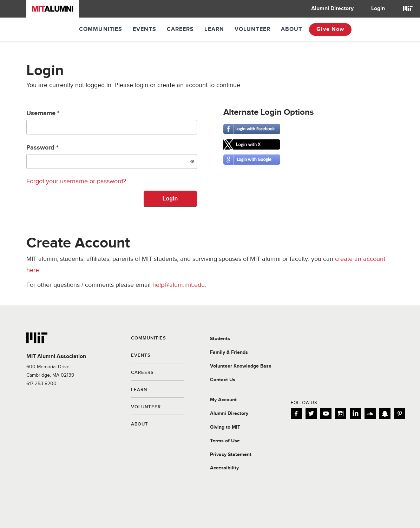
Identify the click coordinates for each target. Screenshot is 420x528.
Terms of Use (225, 441)
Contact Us (223, 380)
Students (220, 339)
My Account (223, 400)
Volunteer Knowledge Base (241, 366)
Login (378, 9)
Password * (112, 156)
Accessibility (224, 468)
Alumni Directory (332, 9)
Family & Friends (229, 352)
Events (145, 29)
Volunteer (252, 29)
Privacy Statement (231, 455)
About (292, 29)
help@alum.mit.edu (179, 285)
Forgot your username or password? (76, 181)
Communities (101, 29)
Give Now (330, 29)
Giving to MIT (225, 427)
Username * (112, 122)
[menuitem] (332, 9)
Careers (181, 29)
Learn (214, 29)
